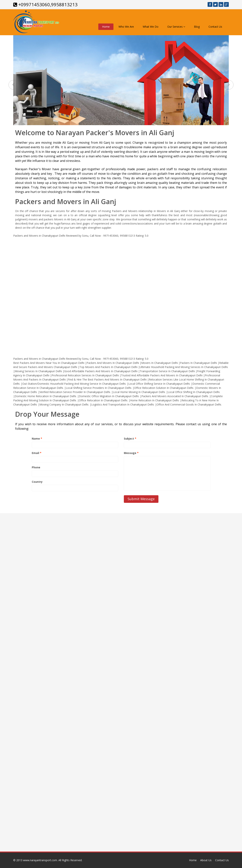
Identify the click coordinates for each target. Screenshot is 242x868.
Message (131, 453)
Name (37, 439)
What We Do (151, 27)
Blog (197, 27)
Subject (130, 439)
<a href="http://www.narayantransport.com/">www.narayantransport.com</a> (121, 295)
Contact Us (215, 27)
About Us (206, 860)
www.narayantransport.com (40, 860)
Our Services (176, 27)
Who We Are (126, 27)
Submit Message (141, 499)
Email (37, 453)
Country (37, 482)
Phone (36, 467)
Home (106, 27)
